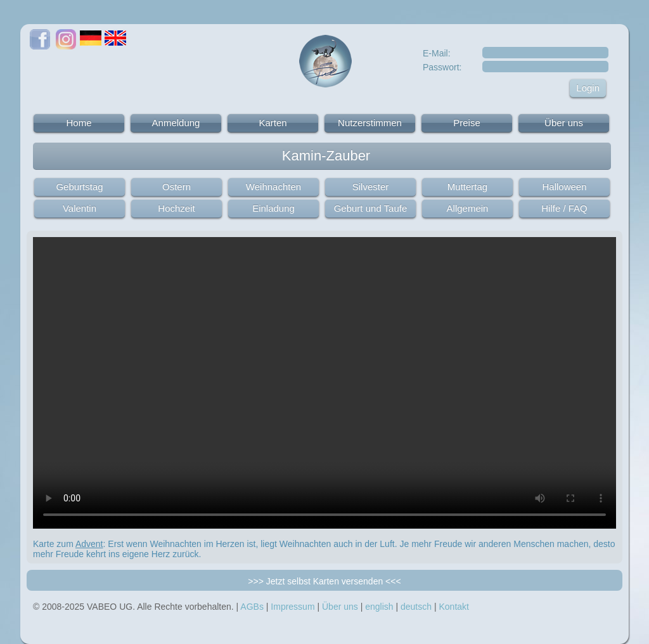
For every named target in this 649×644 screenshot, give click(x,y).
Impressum (292, 607)
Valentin (80, 208)
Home (79, 123)
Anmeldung (176, 123)
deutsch (416, 607)
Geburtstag (79, 187)
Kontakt (453, 607)
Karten (273, 123)
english (379, 607)
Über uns (564, 123)
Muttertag (467, 187)
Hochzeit (176, 208)
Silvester (371, 187)
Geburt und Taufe (371, 208)
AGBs (252, 607)
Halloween (564, 187)
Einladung (273, 208)
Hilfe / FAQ (564, 208)
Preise (467, 123)
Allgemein (468, 208)
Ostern (177, 187)
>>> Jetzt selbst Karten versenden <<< (324, 581)
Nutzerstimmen (370, 123)
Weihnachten (273, 187)
